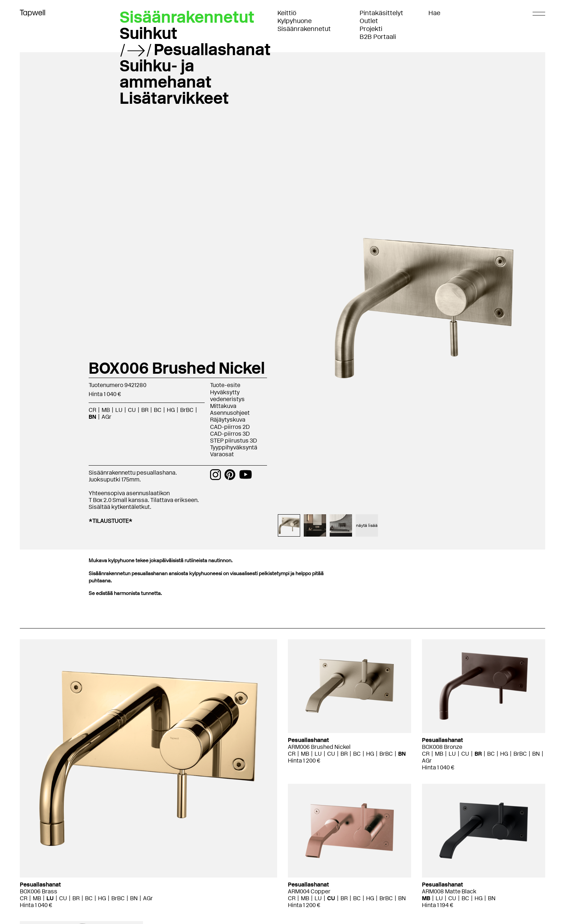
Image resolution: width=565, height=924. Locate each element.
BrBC (187, 410)
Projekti (371, 29)
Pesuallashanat (212, 49)
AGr (106, 417)
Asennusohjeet (230, 413)
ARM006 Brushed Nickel (319, 747)
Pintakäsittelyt (381, 13)
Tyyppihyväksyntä (234, 447)
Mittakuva (223, 406)
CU (132, 410)
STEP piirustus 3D (233, 441)
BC (158, 410)
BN (92, 417)
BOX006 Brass (39, 891)
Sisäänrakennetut (304, 29)
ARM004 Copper (309, 891)
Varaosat (222, 454)
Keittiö (287, 13)
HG (171, 410)
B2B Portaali (378, 37)
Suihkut (148, 33)
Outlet (369, 21)
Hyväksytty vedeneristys (227, 396)
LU (119, 410)
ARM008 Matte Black (449, 891)
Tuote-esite (225, 385)
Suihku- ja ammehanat (166, 74)
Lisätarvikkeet (174, 98)
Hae (434, 13)
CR (92, 410)
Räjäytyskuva (228, 420)
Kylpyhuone (295, 21)
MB (106, 410)
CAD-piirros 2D (230, 427)
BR (145, 410)
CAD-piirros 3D (230, 434)
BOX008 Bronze (442, 747)
